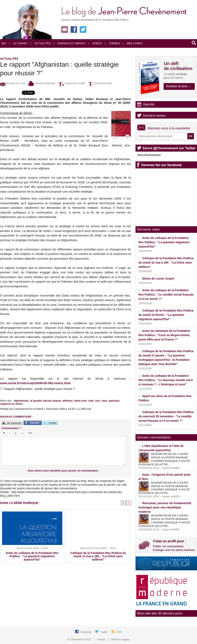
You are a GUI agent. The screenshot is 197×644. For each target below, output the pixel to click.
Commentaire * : (12, 428)
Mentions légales (119, 639)
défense (68, 401)
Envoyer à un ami (13, 83)
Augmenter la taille (72, 83)
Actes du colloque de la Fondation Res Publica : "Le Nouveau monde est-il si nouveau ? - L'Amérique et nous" (166, 380)
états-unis (80, 401)
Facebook (86, 632)
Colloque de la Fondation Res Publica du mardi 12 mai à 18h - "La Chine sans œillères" (98, 556)
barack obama (52, 401)
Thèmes (112, 43)
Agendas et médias (70, 43)
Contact (100, 639)
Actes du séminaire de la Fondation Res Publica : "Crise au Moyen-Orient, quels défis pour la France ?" (165, 335)
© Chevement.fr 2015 (79, 639)
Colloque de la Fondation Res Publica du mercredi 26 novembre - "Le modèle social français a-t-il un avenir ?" (166, 416)
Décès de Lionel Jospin (158, 279)
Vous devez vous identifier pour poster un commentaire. (63, 471)
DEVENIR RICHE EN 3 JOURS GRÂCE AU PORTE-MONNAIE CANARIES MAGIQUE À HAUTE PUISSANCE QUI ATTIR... (164, 459)
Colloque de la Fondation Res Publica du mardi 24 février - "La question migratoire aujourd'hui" (166, 315)
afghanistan (21, 401)
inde (91, 401)
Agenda (149, 104)
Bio (4, 43)
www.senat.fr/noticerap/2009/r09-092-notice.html (35, 383)
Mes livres (133, 43)
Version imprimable (42, 83)
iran (98, 401)
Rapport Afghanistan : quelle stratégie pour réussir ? (40, 389)
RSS (119, 632)
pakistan (114, 401)
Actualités (41, 43)
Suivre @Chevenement (149, 155)
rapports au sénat (11, 404)
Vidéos (95, 43)
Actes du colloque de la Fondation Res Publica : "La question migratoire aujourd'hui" (32, 556)
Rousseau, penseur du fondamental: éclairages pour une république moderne (165, 507)
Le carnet (18, 43)
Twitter (104, 632)
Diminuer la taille (100, 83)
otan (104, 401)
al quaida (36, 401)
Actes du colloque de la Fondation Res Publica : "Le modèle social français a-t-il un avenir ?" (166, 295)
